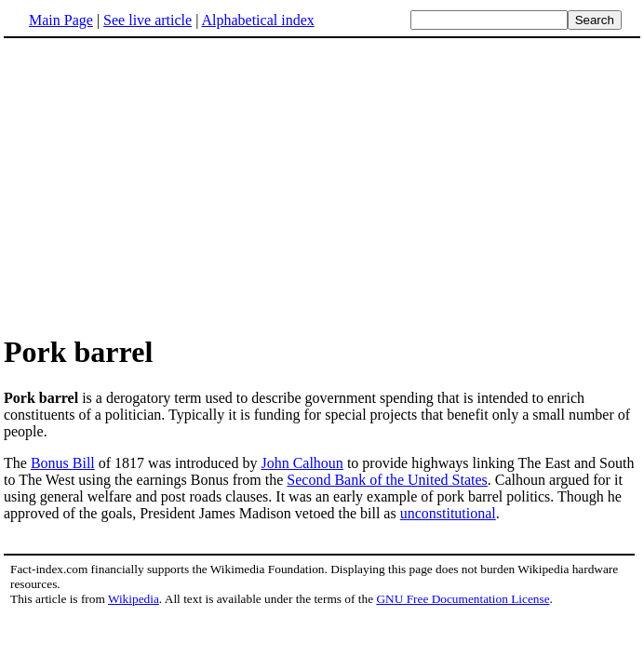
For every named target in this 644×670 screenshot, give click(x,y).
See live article (148, 20)
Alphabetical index (257, 20)
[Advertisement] (160, 185)
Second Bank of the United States (387, 480)
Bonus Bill (63, 463)
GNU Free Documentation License (463, 599)
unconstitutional (448, 513)
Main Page (61, 20)
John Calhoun (302, 463)
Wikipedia (134, 599)
